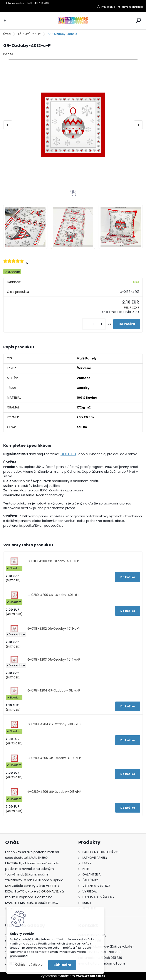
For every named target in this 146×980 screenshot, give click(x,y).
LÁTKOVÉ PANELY (29, 34)
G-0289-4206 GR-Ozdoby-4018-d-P (54, 792)
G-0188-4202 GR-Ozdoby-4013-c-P (54, 629)
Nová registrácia (132, 7)
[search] (138, 20)
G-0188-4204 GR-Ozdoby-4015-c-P (54, 691)
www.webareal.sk (91, 976)
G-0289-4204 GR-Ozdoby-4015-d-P (54, 724)
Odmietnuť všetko (29, 965)
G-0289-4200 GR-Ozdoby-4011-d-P (54, 595)
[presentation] (8, 125)
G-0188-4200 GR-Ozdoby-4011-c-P (53, 561)
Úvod (7, 34)
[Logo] (73, 21)
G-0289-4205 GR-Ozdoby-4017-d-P (54, 758)
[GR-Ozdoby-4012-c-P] (73, 125)
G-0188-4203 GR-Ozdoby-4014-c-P (54, 660)
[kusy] (94, 324)
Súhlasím (62, 965)
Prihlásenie (108, 7)
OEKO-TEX (68, 454)
